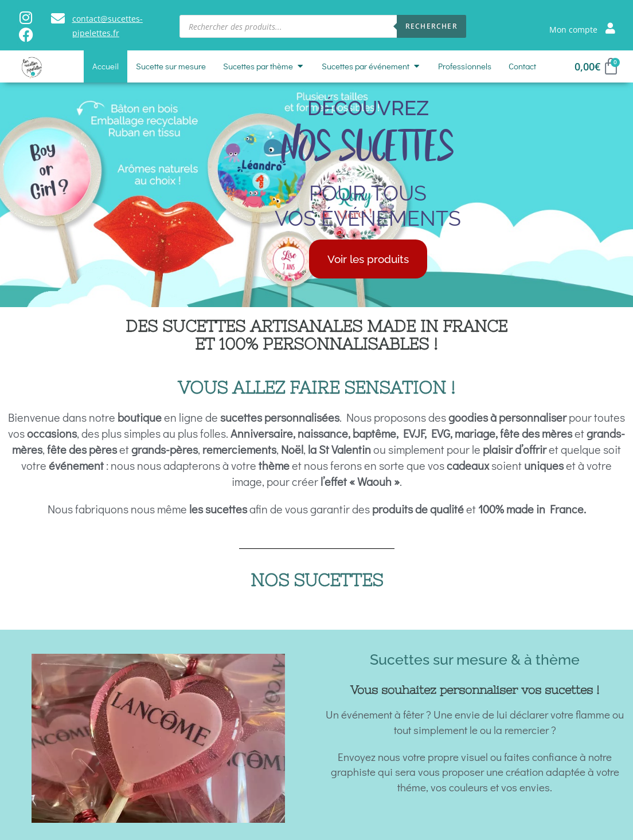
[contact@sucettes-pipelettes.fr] (58, 18)
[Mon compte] (610, 28)
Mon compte (573, 30)
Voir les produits (368, 259)
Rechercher (431, 26)
